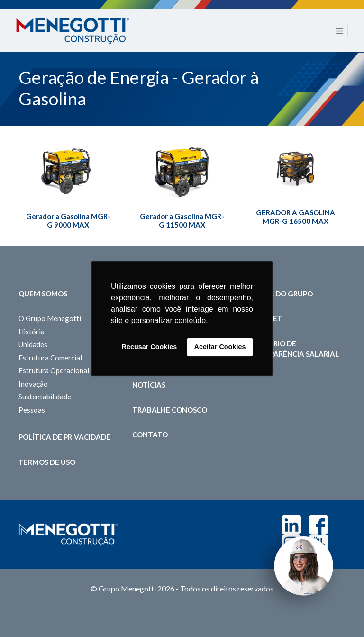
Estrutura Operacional (54, 370)
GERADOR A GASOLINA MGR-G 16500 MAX (296, 217)
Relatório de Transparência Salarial (292, 349)
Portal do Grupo (279, 294)
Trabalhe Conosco (170, 410)
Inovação (33, 384)
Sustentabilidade (45, 397)
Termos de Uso (47, 462)
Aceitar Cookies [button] (220, 347)
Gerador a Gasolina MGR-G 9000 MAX (68, 221)
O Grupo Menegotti (50, 318)
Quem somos (43, 294)
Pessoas (32, 410)
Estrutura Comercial (50, 358)
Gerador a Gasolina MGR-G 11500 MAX (182, 221)
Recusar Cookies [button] (150, 347)
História (32, 332)
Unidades (33, 344)
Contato (150, 434)
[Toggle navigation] (339, 31)
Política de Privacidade (64, 437)
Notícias (149, 385)
